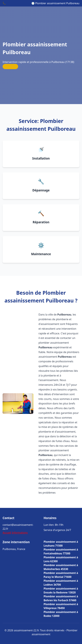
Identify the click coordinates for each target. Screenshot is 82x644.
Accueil (7, 533)
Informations (20, 533)
